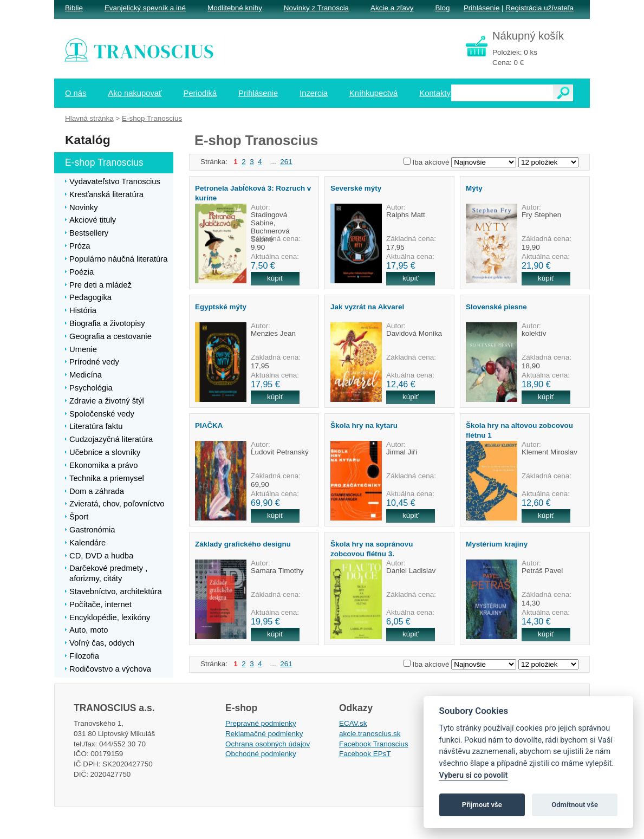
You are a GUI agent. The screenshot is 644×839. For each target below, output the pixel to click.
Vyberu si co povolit (474, 775)
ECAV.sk (353, 723)
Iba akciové (431, 162)
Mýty (474, 188)
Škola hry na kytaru (364, 425)
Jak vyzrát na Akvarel (367, 307)
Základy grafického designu (243, 544)
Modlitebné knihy (235, 8)
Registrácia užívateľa (539, 8)
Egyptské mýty (221, 307)
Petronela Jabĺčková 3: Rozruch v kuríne (253, 193)
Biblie (74, 8)
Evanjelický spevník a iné (145, 8)
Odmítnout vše (575, 805)
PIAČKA (209, 425)
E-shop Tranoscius (152, 118)
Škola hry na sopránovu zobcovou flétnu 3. (372, 549)
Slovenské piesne (496, 307)
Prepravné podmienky (261, 723)
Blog (442, 8)
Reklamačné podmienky (264, 734)
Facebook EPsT (365, 754)
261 (286, 162)
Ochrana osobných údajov (268, 744)
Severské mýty (356, 188)
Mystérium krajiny (497, 544)
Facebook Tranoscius (374, 744)
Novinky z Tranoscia (316, 8)
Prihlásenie (482, 8)
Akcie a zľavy (392, 8)
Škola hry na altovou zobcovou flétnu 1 (519, 430)
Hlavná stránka (89, 118)
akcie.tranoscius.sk (370, 734)
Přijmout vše (482, 805)
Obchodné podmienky (261, 754)
